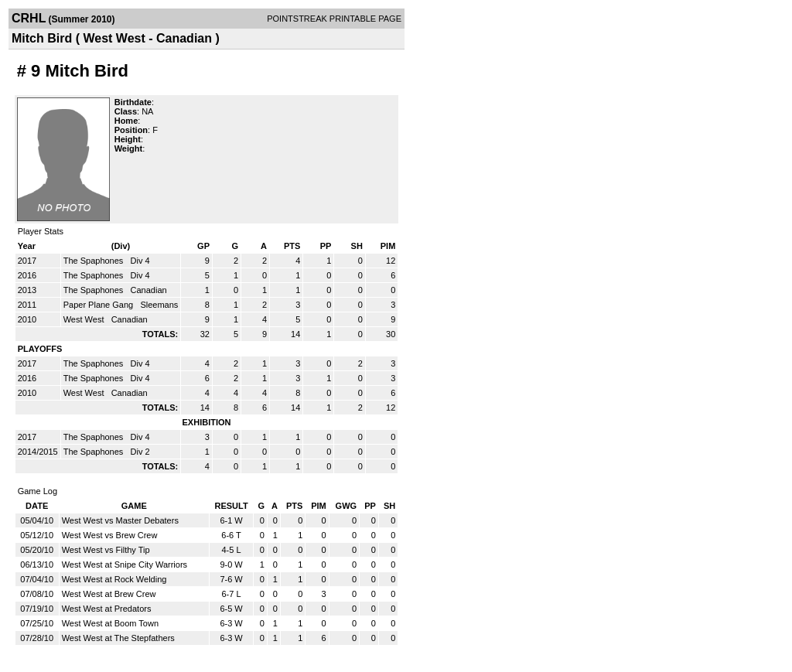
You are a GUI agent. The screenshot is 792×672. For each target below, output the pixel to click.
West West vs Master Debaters (120, 520)
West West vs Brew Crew (110, 535)
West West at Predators (107, 609)
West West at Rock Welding (114, 579)
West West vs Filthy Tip (106, 550)
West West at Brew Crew (109, 594)
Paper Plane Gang (100, 305)
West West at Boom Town (110, 623)
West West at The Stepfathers (118, 638)
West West (85, 319)
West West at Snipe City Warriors (125, 565)
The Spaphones (95, 261)
